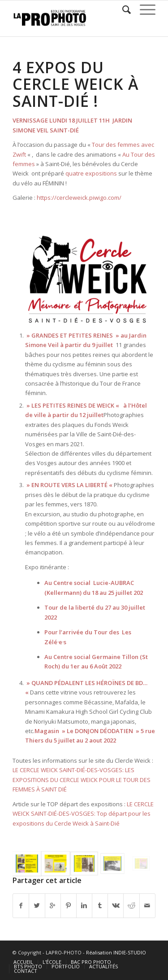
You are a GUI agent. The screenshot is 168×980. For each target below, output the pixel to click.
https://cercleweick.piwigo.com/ (79, 198)
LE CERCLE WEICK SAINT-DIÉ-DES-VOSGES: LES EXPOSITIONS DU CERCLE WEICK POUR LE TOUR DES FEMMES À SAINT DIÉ (82, 780)
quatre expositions (91, 173)
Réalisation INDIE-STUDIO (116, 952)
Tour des (108, 632)
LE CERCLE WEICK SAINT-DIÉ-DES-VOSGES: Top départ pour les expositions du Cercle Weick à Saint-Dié (83, 814)
